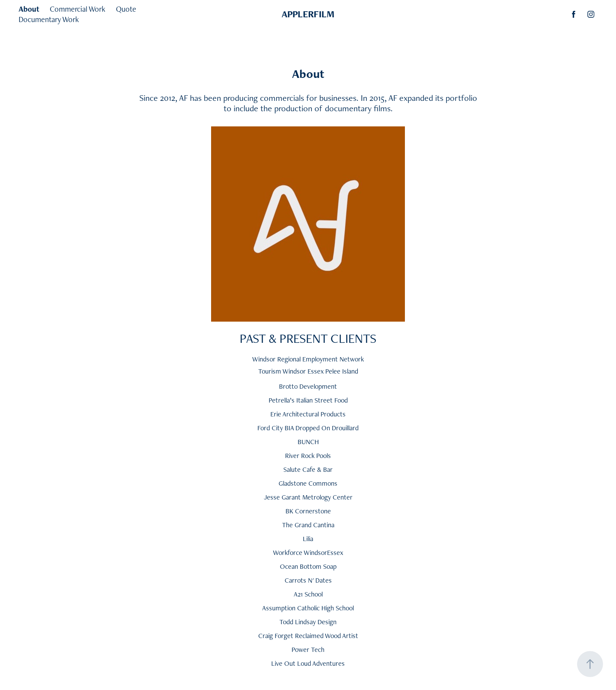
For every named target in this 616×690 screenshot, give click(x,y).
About (29, 9)
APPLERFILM (308, 14)
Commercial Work (77, 9)
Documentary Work (49, 19)
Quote (126, 9)
